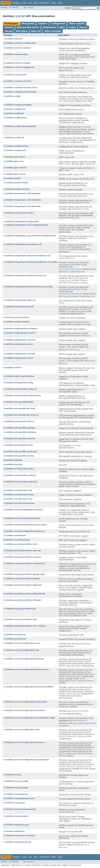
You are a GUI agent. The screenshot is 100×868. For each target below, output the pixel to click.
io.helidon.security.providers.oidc (20, 619)
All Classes (29, 8)
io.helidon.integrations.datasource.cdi (23, 244)
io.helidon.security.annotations (19, 503)
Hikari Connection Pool (74, 272)
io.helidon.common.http (16, 54)
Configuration (58, 24)
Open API (36, 31)
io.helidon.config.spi (14, 137)
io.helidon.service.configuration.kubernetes (25, 702)
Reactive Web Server (28, 27)
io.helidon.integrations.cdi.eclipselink (22, 200)
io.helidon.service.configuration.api (21, 650)
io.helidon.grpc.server (15, 174)
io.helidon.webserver (14, 831)
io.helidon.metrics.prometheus (19, 376)
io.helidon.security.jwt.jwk (17, 540)
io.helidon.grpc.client (14, 157)
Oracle (23, 865)
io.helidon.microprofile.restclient (20, 432)
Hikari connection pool (73, 257)
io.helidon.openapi (13, 460)
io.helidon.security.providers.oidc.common (25, 626)
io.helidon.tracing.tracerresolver (20, 809)
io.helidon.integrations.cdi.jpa (19, 213)
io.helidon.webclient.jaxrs (17, 825)
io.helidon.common (13, 39)
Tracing (8, 31)
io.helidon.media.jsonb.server (19, 344)
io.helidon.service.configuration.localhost (24, 710)
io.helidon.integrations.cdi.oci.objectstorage (26, 225)
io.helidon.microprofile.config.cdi (20, 389)
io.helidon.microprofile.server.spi (20, 451)
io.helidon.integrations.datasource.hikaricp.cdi (27, 256)
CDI (89, 309)
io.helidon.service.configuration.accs (22, 643)
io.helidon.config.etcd (15, 109)
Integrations (49, 27)
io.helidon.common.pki (15, 75)
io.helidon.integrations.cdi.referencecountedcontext (30, 236)
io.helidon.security (13, 464)
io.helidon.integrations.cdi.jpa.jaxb (21, 221)
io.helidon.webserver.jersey (17, 842)
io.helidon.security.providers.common (22, 557)
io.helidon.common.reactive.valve (21, 88)
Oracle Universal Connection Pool (73, 279)
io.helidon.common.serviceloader (20, 92)
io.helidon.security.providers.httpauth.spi (24, 594)
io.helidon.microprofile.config (18, 383)
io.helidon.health (12, 178)
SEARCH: (68, 8)
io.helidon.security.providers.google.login (24, 574)
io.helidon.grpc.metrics (15, 168)
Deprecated (44, 3)
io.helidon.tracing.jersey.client (19, 798)
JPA (68, 218)
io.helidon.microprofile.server (18, 445)
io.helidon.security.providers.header (22, 579)
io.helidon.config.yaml (15, 150)
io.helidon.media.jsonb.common (20, 340)
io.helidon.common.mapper (17, 63)
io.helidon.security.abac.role (18, 490)
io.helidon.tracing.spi (14, 803)
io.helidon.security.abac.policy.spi (21, 482)
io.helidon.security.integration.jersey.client (25, 525)
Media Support (77, 24)
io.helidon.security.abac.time (18, 499)
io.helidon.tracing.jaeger (16, 788)
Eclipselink (77, 203)
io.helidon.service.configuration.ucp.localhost (26, 760)
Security (9, 27)
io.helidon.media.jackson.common (21, 329)
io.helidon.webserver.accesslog (19, 836)
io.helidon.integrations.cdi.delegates (22, 193)
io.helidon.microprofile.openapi (19, 428)
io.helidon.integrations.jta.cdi (18, 307)
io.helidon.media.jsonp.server (19, 358)
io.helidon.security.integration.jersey (22, 518)
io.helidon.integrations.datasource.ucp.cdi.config (28, 287)
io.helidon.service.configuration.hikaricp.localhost (29, 687)
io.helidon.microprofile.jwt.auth (19, 408)
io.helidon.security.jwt (15, 535)
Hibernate (77, 209)
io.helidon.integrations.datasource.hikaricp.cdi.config (30, 262)
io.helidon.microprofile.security (19, 439)
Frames (4, 8)
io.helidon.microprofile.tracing (19, 456)
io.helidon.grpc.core (14, 161)
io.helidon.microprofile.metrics (19, 421)
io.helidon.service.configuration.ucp (22, 729)
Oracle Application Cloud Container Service (76, 680)
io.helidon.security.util (15, 639)
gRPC (62, 27)
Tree (35, 3)
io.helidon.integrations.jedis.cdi (20, 300)
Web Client (22, 31)
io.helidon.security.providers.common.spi (24, 563)
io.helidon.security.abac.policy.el (20, 475)
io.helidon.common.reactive (18, 81)
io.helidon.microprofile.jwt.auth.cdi (21, 415)
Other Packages (53, 31)
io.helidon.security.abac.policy (19, 469)
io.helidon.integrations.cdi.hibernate (22, 206)
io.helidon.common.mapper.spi (19, 67)
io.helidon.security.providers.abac (21, 544)
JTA (70, 309)
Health (72, 27)
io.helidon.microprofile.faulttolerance (22, 396)
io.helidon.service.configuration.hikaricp (24, 659)
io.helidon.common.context (17, 48)
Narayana (80, 311)
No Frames (14, 8)
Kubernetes (64, 707)
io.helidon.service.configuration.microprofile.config (29, 718)
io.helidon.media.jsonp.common (20, 354)
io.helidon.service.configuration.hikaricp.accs (26, 669)
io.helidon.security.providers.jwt (20, 609)
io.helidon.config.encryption (18, 105)
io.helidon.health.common (17, 189)
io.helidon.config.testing (16, 146)
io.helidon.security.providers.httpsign (22, 600)
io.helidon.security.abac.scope (19, 495)
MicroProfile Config (78, 265)
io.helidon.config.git (14, 113)
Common (43, 24)
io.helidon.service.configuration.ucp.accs (24, 742)
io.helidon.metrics (13, 368)
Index (54, 3)
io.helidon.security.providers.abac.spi (22, 551)
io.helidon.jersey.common (16, 317)
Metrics (83, 27)
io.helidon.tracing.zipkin (16, 816)
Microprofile (28, 24)
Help (60, 3)
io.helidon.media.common (17, 322)
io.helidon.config (12, 96)
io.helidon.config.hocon (15, 118)
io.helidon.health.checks (16, 183)
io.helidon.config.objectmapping (20, 126)
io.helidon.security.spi (15, 634)
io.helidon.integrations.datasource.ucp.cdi (25, 275)
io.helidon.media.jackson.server (20, 333)
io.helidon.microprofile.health (18, 402)
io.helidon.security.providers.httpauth (23, 585)
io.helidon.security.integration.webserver (24, 531)
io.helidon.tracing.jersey (16, 794)
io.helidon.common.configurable (20, 43)
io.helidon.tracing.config (16, 781)
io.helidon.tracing (13, 775)
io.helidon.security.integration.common (23, 510)
